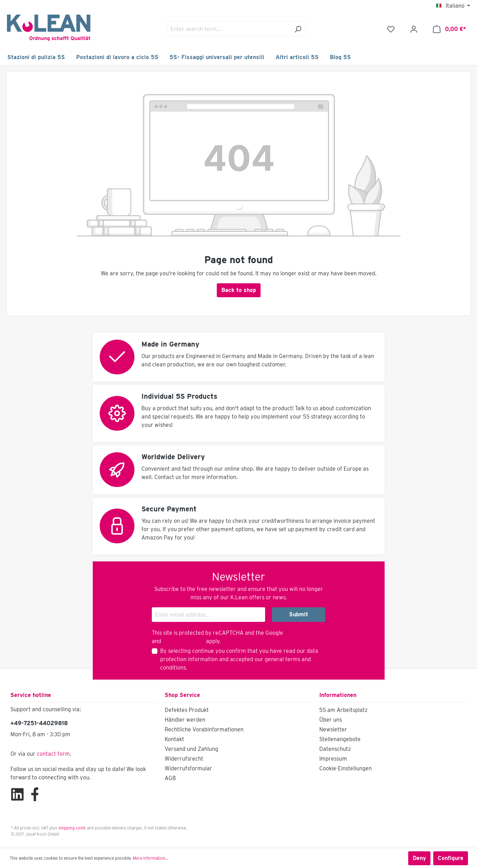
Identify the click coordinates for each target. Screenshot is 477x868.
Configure (451, 858)
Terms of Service (184, 641)
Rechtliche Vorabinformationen (204, 729)
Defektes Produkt (187, 710)
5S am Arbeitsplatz (343, 710)
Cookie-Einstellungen (346, 768)
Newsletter (333, 729)
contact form (53, 754)
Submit (299, 614)
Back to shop (239, 290)
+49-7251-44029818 (39, 723)
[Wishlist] (391, 29)
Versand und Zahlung (191, 749)
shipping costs (72, 828)
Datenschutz (335, 749)
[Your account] (414, 29)
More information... (150, 858)
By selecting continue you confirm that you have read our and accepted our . (239, 659)
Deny (419, 858)
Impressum (333, 759)
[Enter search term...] (229, 29)
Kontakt (174, 739)
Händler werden (185, 720)
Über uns (331, 720)
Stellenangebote (340, 739)
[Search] (298, 29)
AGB (170, 778)
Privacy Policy (302, 633)
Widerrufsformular (188, 768)
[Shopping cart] (449, 29)
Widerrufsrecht (184, 759)
